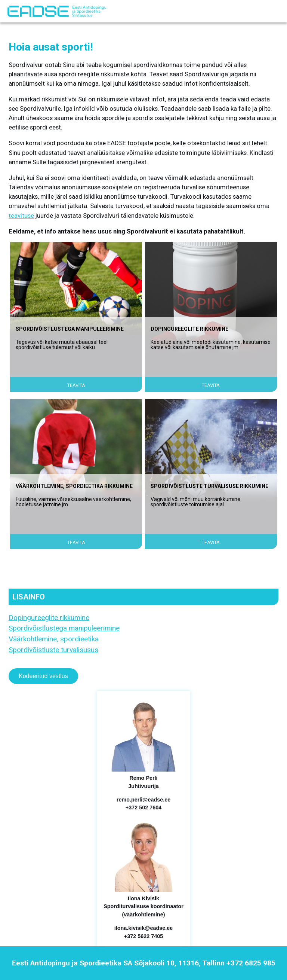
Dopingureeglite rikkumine (49, 618)
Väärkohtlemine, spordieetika (54, 639)
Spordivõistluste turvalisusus (53, 650)
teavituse (21, 216)
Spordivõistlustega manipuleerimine (64, 628)
